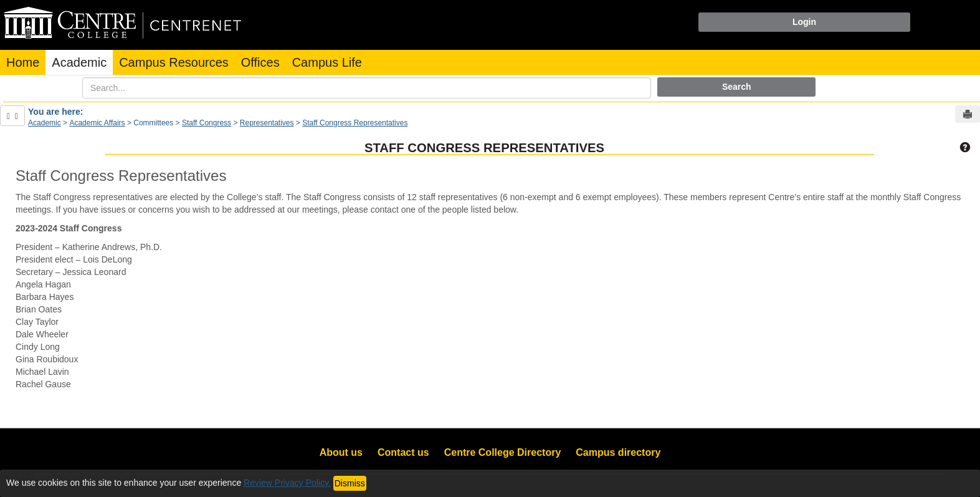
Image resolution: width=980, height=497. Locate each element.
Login (804, 22)
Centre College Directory (503, 452)
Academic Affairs (97, 123)
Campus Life (327, 62)
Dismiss (350, 483)
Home (23, 62)
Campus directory (618, 452)
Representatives (267, 123)
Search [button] (737, 87)
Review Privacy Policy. (287, 483)
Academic (79, 62)
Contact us (403, 452)
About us (341, 452)
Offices (260, 62)
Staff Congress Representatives (355, 123)
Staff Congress (207, 123)
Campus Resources (174, 62)
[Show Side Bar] (12, 116)
